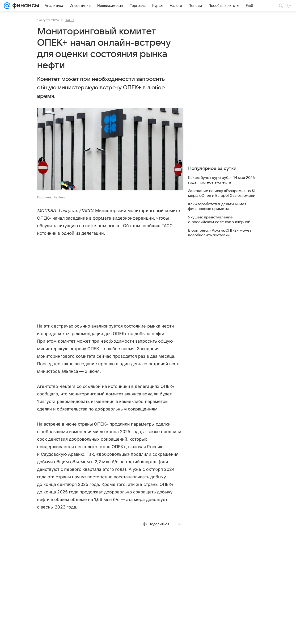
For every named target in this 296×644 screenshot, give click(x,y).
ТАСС (70, 20)
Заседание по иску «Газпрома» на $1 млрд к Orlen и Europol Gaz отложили (222, 193)
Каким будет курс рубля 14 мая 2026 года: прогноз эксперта (221, 180)
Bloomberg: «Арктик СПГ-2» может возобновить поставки (220, 233)
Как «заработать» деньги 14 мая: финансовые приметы (218, 206)
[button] (110, 150)
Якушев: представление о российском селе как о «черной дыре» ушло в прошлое (219, 220)
